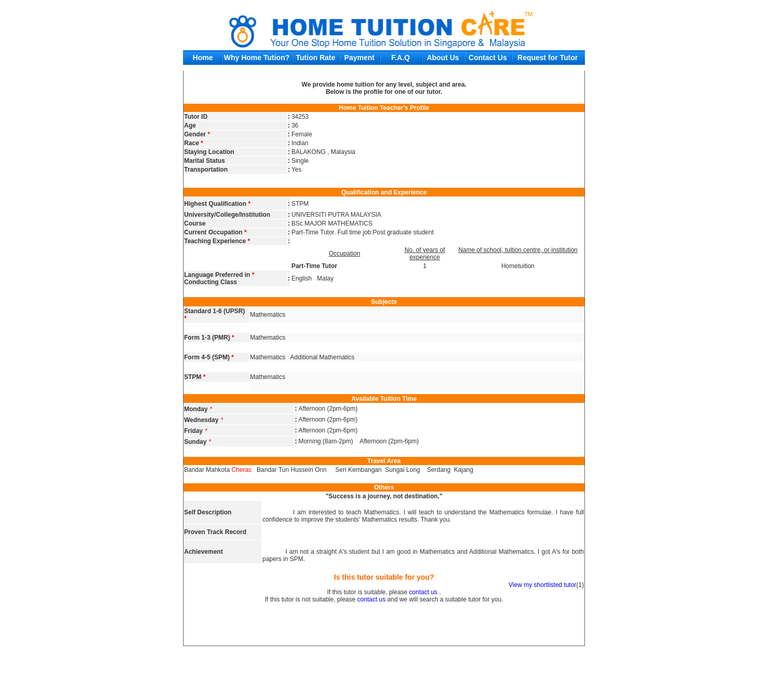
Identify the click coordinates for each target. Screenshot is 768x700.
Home (203, 58)
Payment (359, 58)
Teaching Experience (217, 241)
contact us (423, 592)
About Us (443, 58)
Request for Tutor (548, 58)
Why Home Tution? (257, 58)
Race (194, 143)
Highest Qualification (217, 204)
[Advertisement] (384, 671)
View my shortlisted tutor (543, 585)
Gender (197, 134)
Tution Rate (316, 58)
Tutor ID (196, 117)
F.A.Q (401, 58)
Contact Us (488, 58)
